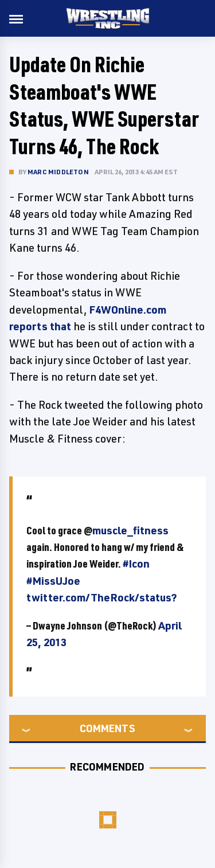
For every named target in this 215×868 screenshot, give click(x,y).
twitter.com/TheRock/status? (102, 597)
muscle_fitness (130, 530)
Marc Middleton (58, 172)
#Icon (136, 564)
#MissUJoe (53, 581)
